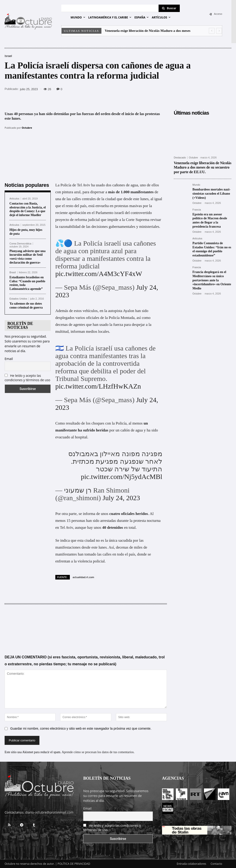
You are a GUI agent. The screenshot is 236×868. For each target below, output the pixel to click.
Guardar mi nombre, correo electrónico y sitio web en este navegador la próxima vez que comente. (81, 728)
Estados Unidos (18, 299)
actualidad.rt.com (83, 577)
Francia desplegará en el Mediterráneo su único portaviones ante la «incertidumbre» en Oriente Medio (212, 277)
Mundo (196, 185)
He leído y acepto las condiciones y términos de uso (27, 378)
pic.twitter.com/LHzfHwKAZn (98, 386)
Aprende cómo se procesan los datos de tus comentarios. (98, 752)
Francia (197, 209)
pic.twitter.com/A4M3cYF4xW (99, 274)
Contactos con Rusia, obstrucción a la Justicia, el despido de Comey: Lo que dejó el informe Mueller (28, 209)
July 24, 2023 (121, 498)
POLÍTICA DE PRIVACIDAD (74, 864)
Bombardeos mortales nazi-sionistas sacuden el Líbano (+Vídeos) (211, 193)
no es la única (107, 540)
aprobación (77, 213)
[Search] (169, 8)
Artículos (14, 199)
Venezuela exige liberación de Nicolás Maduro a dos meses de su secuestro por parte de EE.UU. (202, 167)
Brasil (13, 272)
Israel (8, 56)
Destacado (180, 158)
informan (78, 331)
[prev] (212, 31)
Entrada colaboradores (192, 864)
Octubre (27, 128)
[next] (219, 31)
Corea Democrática (20, 244)
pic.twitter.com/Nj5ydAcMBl (122, 477)
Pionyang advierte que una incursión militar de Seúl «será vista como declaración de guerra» (27, 257)
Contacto (216, 864)
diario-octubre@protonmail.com (49, 812)
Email (9, 359)
